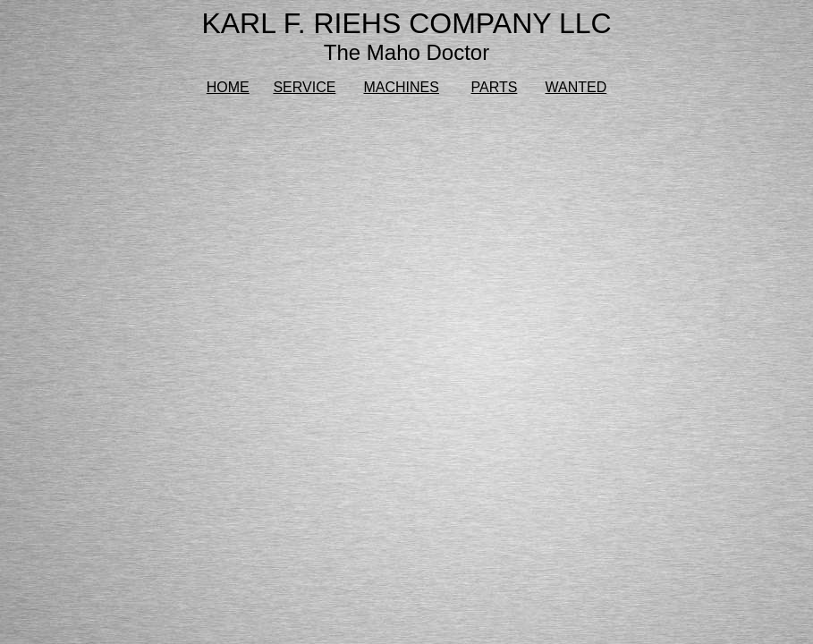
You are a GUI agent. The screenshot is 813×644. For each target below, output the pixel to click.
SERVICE (304, 87)
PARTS (495, 87)
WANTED (576, 87)
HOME (228, 87)
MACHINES (402, 87)
